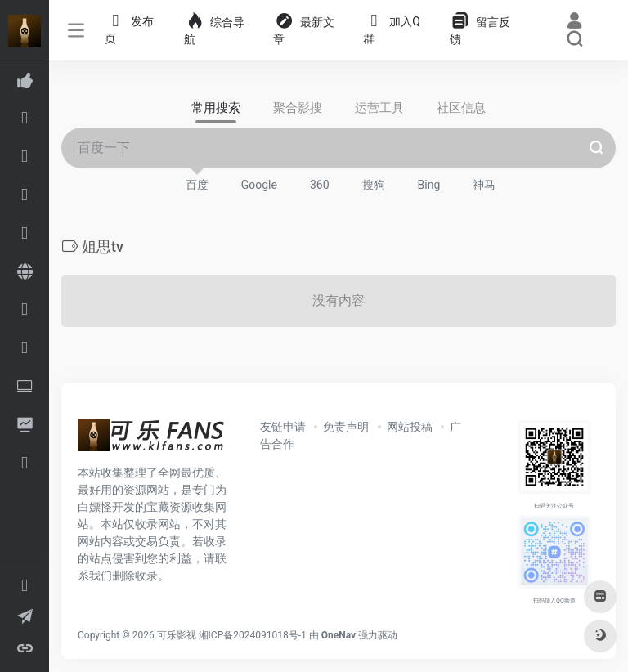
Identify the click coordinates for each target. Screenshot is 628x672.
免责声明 (346, 427)
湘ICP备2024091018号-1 (253, 635)
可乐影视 (177, 635)
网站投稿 (410, 427)
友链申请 (283, 427)
